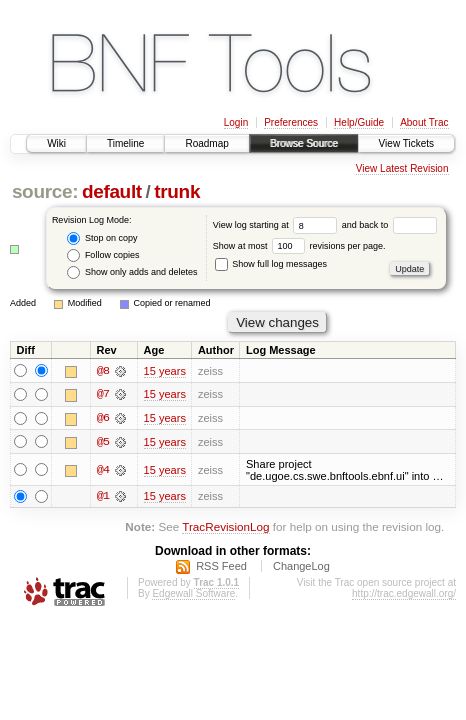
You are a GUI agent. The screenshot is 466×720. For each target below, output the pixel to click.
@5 (103, 443)
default (112, 191)
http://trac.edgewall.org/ (404, 596)
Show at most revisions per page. (299, 246)
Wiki (56, 143)
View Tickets (406, 143)
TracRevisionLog (225, 528)
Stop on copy (102, 238)
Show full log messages (271, 264)
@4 (103, 470)
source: (45, 191)
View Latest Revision (402, 168)
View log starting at (277, 225)
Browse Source (304, 143)
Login (236, 122)
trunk (177, 191)
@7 (103, 395)
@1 (103, 498)
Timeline (125, 143)
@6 (103, 419)
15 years (165, 371)
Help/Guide (359, 122)
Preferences (291, 122)
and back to (389, 225)
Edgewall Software (193, 596)
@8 (103, 371)
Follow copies (103, 255)
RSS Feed (221, 569)
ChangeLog (301, 569)
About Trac (424, 122)
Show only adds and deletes (132, 272)
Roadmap (206, 143)
